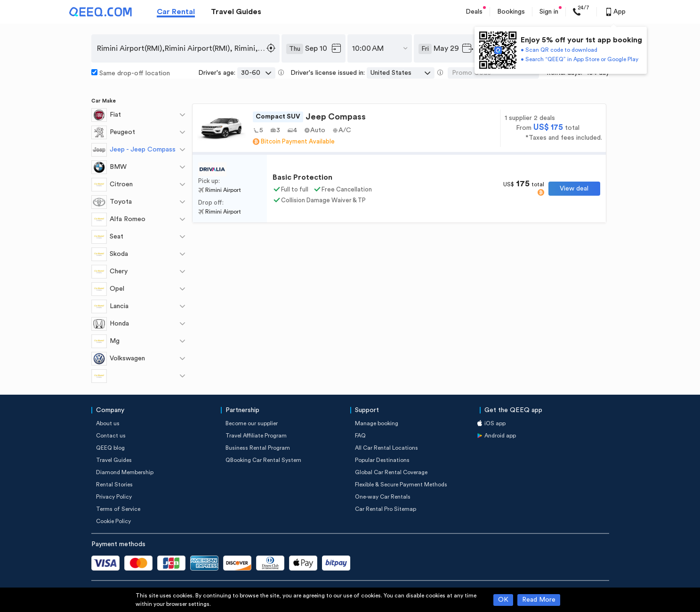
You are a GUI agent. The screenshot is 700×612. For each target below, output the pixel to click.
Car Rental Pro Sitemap (386, 509)
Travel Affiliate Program (256, 436)
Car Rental (176, 12)
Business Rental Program (258, 448)
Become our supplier (252, 423)
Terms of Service (118, 509)
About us (108, 423)
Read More (539, 600)
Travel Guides (236, 12)
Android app (500, 436)
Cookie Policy (113, 521)
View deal (574, 189)
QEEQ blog (110, 448)
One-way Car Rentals (383, 497)
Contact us (111, 436)
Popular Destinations (382, 460)
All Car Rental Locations (386, 448)
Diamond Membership (125, 472)
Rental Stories (114, 485)
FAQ (360, 436)
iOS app (495, 423)
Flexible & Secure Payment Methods (401, 485)
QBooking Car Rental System (263, 460)
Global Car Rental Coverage (391, 472)
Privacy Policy (114, 497)
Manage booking (377, 423)
